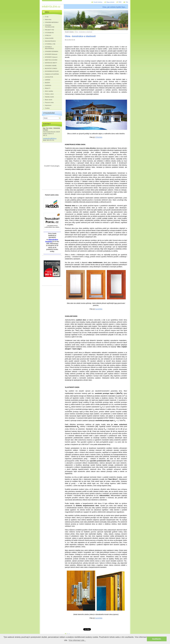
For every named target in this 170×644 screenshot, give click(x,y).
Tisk (127, 2)
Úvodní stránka (69, 32)
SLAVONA (99, 309)
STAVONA (99, 137)
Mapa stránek (110, 2)
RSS (120, 2)
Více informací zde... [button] (77, 640)
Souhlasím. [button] (157, 639)
